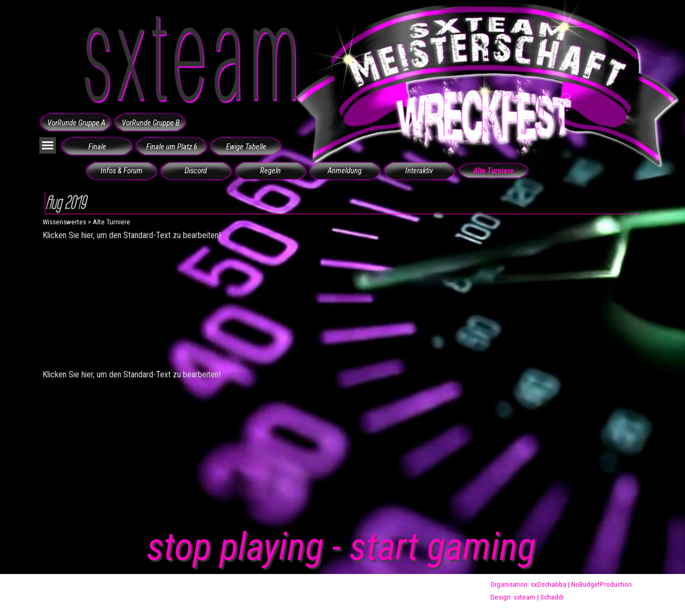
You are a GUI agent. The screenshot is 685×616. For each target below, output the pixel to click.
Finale (97, 147)
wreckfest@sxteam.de (404, 591)
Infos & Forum (122, 171)
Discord (196, 171)
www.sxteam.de (212, 591)
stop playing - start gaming (341, 547)
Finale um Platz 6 (172, 147)
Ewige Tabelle (246, 147)
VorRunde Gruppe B (151, 123)
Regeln (270, 171)
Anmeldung (345, 171)
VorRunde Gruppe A (76, 123)
